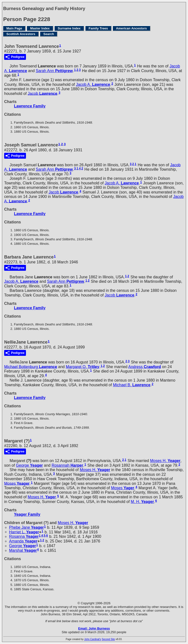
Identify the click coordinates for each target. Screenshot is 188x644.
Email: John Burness (94, 628)
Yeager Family (27, 514)
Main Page (14, 28)
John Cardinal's (93, 639)
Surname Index (69, 28)
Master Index (40, 28)
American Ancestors (131, 28)
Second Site (108, 639)
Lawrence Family (30, 106)
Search (49, 34)
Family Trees (98, 28)
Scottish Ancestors (21, 34)
